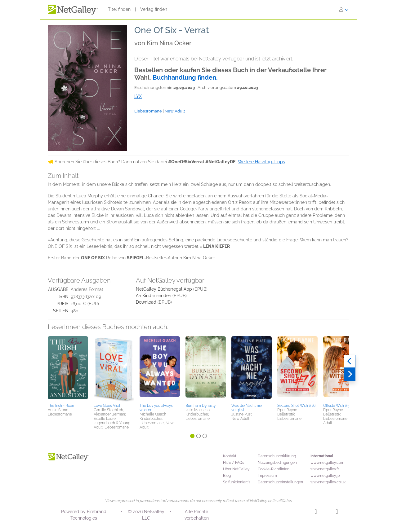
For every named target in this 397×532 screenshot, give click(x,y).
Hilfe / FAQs (234, 463)
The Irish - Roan (61, 406)
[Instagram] (316, 512)
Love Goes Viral (107, 406)
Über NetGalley (236, 469)
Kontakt (230, 456)
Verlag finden (154, 9)
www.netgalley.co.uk (328, 482)
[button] (68, 369)
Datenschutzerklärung (277, 456)
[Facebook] (337, 512)
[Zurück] (350, 361)
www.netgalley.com (327, 463)
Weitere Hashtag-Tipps (261, 162)
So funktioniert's (237, 482)
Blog (227, 476)
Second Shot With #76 (296, 406)
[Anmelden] (344, 10)
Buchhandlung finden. (185, 77)
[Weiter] (350, 374)
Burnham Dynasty (201, 406)
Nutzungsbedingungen (277, 463)
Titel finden (119, 9)
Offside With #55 (337, 406)
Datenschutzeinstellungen (280, 482)
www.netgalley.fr (325, 469)
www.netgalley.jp (325, 476)
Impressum (267, 476)
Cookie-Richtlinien (274, 469)
